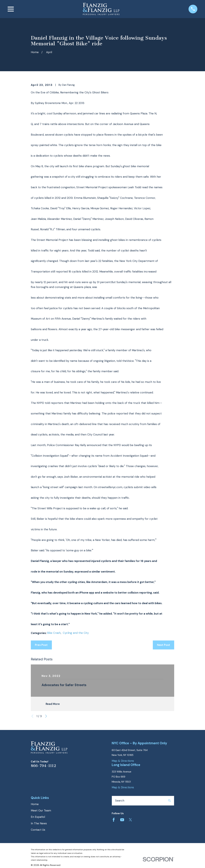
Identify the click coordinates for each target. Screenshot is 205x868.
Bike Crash (54, 633)
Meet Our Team (41, 810)
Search (120, 801)
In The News (39, 823)
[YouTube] (122, 820)
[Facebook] (114, 820)
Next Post (164, 645)
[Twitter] (130, 820)
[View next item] (46, 716)
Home (35, 804)
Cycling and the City (76, 633)
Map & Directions (123, 761)
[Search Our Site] (170, 801)
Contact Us (38, 830)
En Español (38, 817)
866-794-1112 (43, 766)
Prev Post (41, 645)
